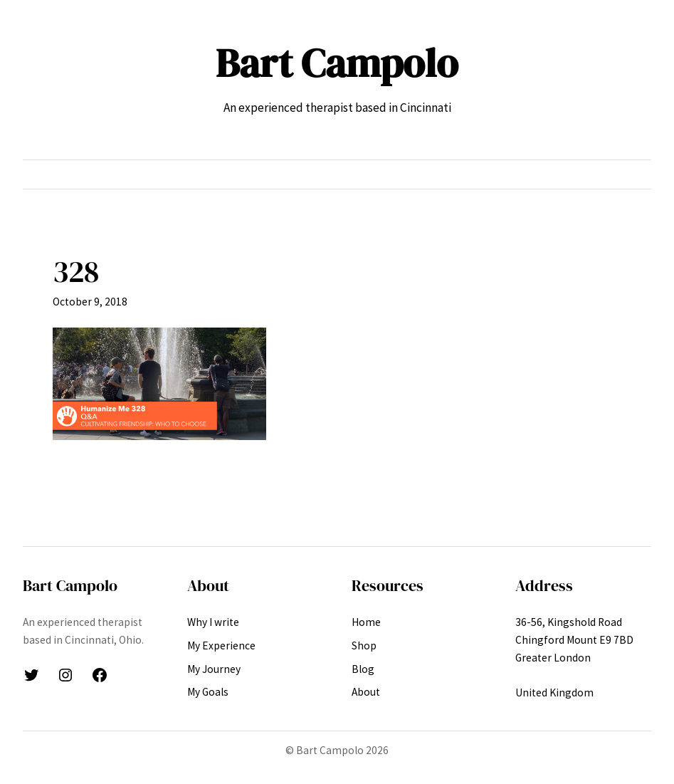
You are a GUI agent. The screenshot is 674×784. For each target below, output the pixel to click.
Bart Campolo (337, 63)
